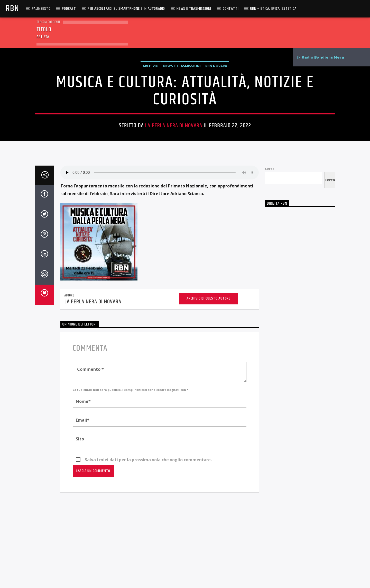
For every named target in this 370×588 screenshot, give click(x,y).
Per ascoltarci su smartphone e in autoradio (126, 9)
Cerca (270, 311)
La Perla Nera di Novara (174, 190)
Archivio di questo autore (209, 441)
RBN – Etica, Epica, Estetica (273, 9)
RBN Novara (216, 131)
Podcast (69, 9)
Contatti (231, 9)
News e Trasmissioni (194, 9)
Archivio (151, 131)
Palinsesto (41, 9)
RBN (12, 9)
